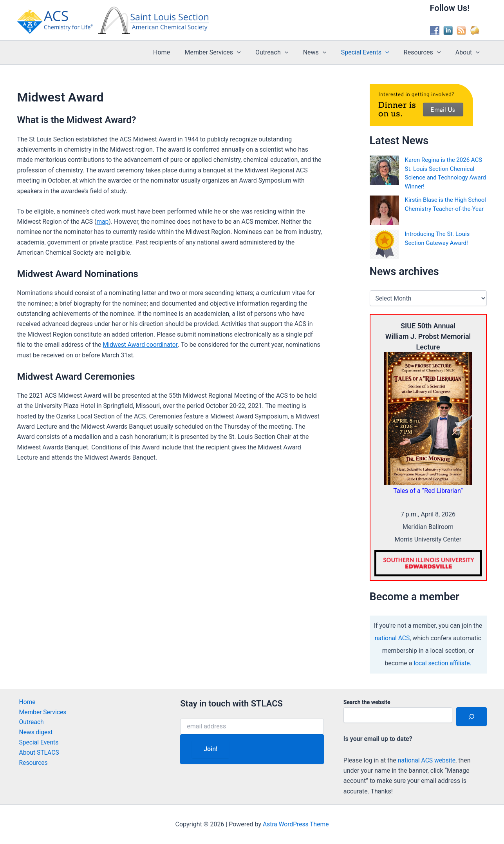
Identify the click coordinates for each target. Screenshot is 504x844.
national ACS (392, 638)
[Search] (471, 717)
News (322, 53)
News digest (34, 733)
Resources (425, 53)
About (468, 53)
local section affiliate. (443, 663)
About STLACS (38, 754)
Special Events (370, 53)
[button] (248, 53)
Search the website (367, 702)
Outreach (281, 53)
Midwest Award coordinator (141, 345)
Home (175, 52)
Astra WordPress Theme (296, 824)
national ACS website (427, 760)
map (103, 222)
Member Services (224, 53)
